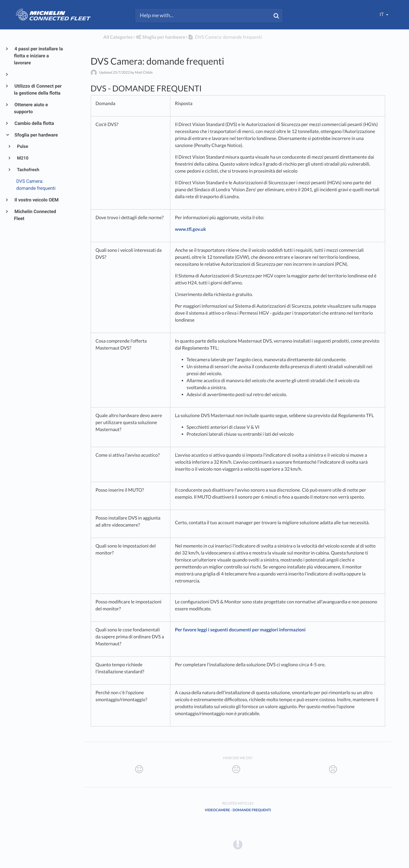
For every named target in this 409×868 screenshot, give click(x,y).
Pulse (22, 146)
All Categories (118, 37)
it (382, 14)
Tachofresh (28, 170)
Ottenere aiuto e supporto (31, 108)
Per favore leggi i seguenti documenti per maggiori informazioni (240, 630)
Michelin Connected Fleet (35, 215)
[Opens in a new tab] (238, 845)
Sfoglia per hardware (36, 135)
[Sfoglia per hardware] (160, 37)
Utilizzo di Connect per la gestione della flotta (38, 90)
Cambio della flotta (34, 123)
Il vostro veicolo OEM (36, 200)
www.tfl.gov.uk (191, 229)
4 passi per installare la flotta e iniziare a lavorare (38, 56)
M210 (22, 158)
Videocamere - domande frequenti (238, 810)
